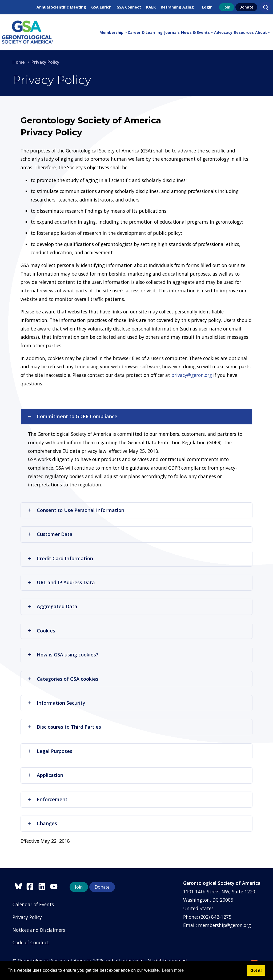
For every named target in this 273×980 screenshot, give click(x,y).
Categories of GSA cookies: (63, 679)
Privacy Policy (27, 917)
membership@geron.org (224, 925)
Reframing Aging (177, 7)
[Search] (266, 7)
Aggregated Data (52, 606)
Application (45, 775)
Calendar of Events (33, 904)
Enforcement (47, 799)
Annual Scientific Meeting (61, 7)
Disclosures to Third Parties (64, 727)
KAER (151, 7)
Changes (42, 823)
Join (227, 7)
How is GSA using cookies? (63, 655)
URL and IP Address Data (61, 582)
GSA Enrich (101, 7)
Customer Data (50, 534)
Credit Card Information (60, 558)
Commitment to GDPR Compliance (72, 416)
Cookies (41, 631)
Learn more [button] (173, 970)
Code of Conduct (31, 942)
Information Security (56, 703)
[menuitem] (114, 33)
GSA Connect (129, 7)
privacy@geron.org (192, 375)
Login (207, 7)
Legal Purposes (50, 751)
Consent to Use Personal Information (76, 510)
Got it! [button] (256, 970)
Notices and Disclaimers (39, 930)
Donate (246, 7)
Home (19, 62)
